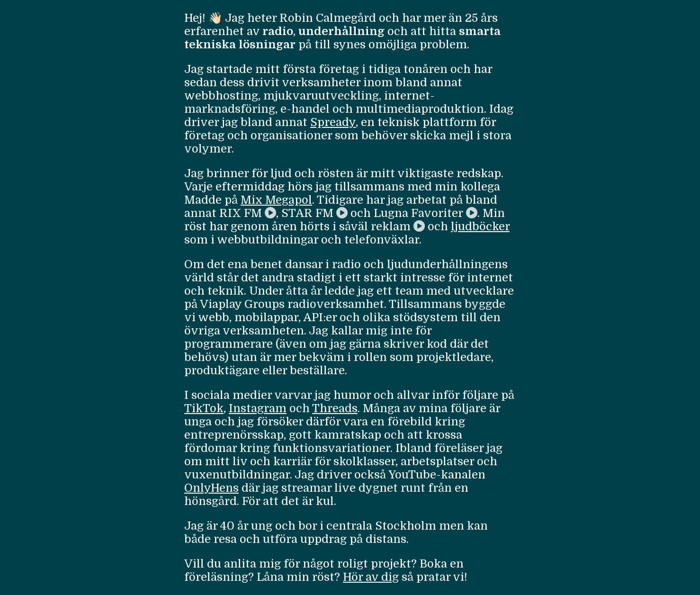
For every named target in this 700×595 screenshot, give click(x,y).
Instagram (258, 408)
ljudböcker (480, 226)
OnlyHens (211, 488)
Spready (333, 122)
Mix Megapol (276, 200)
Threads (335, 408)
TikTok (204, 408)
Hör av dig (371, 577)
